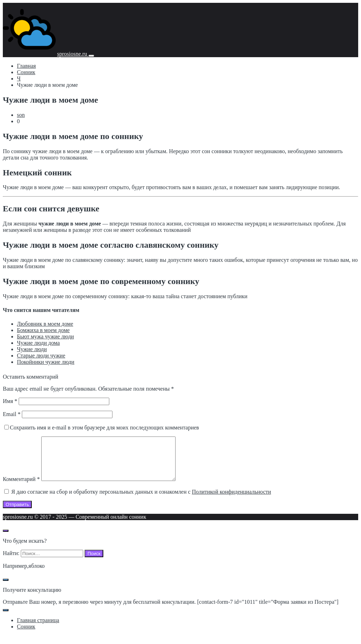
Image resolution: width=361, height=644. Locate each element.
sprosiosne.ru (73, 54)
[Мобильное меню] (91, 56)
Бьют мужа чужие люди (45, 336)
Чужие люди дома (38, 343)
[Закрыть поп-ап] (6, 588)
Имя (10, 401)
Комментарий (21, 487)
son (21, 115)
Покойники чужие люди (46, 362)
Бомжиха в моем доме (43, 330)
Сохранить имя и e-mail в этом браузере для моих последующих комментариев (104, 428)
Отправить (17, 513)
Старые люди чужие (41, 356)
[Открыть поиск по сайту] (6, 539)
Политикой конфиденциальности (231, 500)
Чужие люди (32, 349)
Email (12, 414)
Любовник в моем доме (45, 324)
